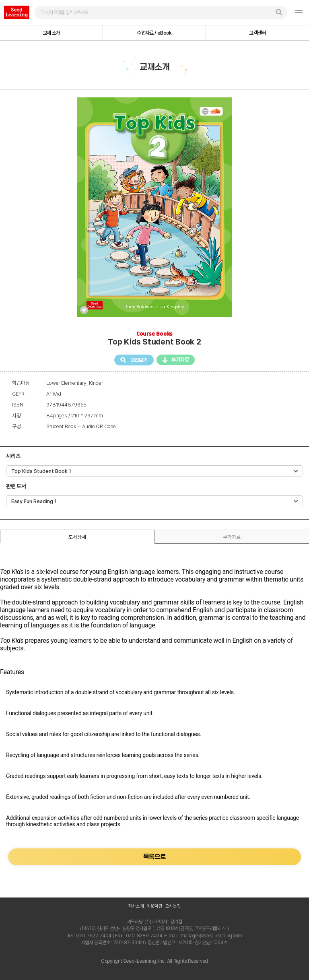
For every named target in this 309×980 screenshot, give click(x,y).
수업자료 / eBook (154, 33)
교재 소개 (51, 33)
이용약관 (154, 906)
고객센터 (257, 33)
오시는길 (173, 906)
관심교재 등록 (84, 310)
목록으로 (154, 857)
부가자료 (180, 360)
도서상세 (77, 537)
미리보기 (139, 360)
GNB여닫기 (299, 12)
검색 (279, 12)
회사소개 (136, 906)
